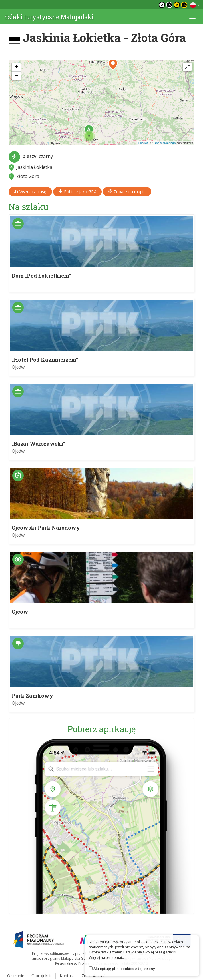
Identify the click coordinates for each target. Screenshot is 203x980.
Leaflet (143, 143)
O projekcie (42, 976)
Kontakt (67, 976)
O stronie (16, 976)
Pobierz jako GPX (77, 192)
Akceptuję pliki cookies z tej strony (124, 969)
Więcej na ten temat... (107, 957)
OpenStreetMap (165, 143)
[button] (89, 136)
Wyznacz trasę (30, 192)
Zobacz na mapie (127, 192)
